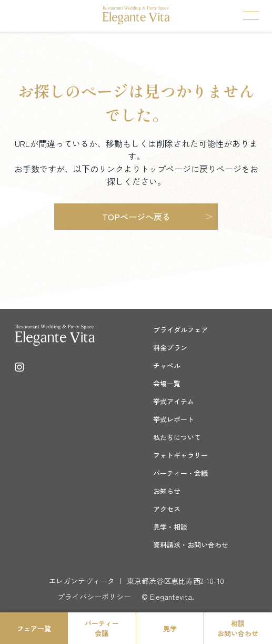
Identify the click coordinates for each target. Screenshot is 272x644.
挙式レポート (174, 419)
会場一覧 (167, 383)
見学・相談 (170, 527)
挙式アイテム (174, 401)
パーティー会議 (102, 628)
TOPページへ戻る (136, 217)
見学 (170, 628)
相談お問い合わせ (238, 628)
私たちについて (177, 437)
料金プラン (170, 348)
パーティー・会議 (180, 473)
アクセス (167, 509)
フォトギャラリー (180, 455)
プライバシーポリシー (94, 597)
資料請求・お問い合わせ (191, 545)
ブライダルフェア (180, 330)
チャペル (167, 365)
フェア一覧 (34, 628)
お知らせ (167, 491)
